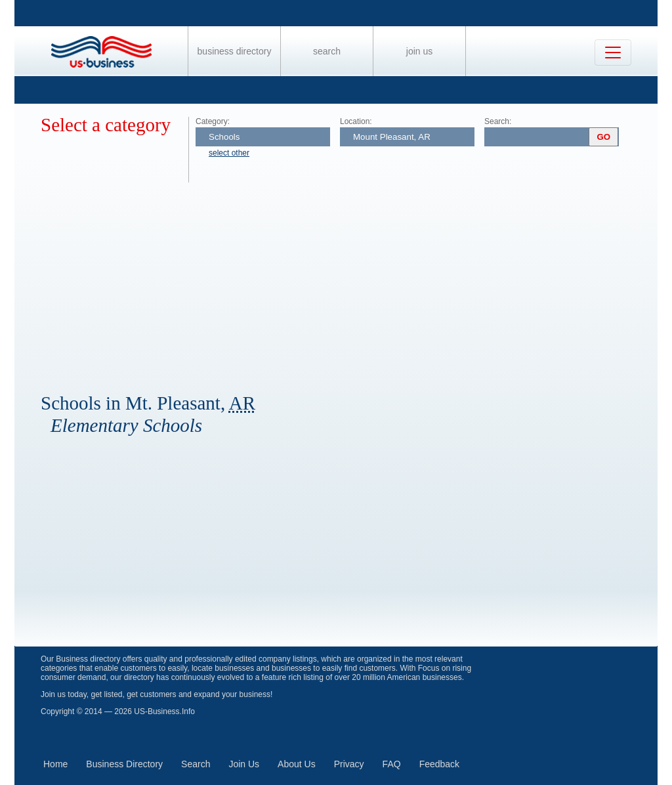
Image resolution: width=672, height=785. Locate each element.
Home (55, 764)
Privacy (349, 764)
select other (229, 153)
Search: (498, 121)
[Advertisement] (349, 281)
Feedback (439, 764)
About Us (297, 764)
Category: (213, 121)
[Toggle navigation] (613, 53)
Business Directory (235, 51)
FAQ (392, 764)
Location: (356, 121)
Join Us (419, 51)
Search (327, 51)
